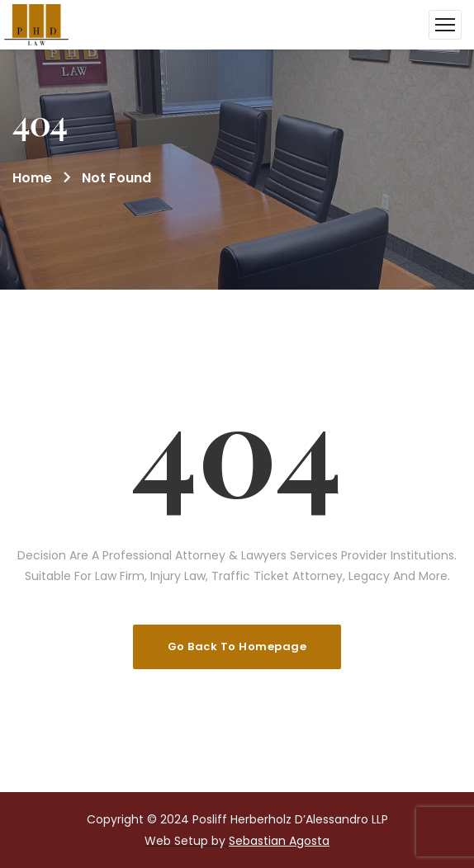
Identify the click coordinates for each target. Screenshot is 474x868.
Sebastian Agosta (279, 841)
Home (32, 178)
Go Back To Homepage (237, 646)
